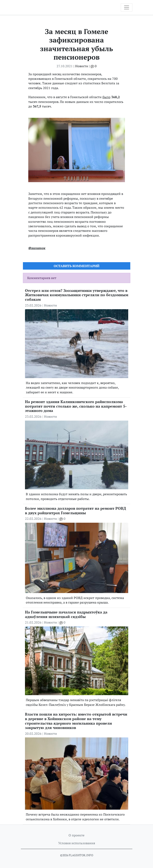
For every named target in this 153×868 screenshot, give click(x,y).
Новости (82, 66)
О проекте (76, 835)
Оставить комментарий (76, 266)
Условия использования (77, 843)
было (106, 97)
